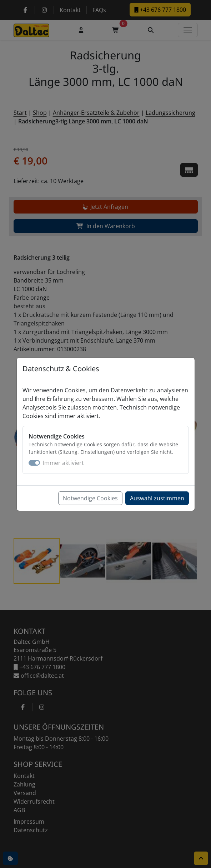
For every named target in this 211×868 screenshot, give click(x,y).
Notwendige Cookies (90, 498)
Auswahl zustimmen (157, 498)
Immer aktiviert (63, 463)
